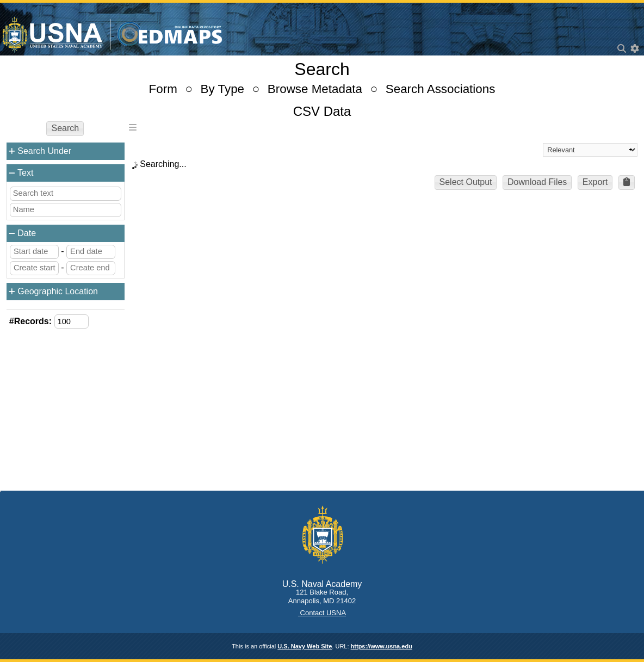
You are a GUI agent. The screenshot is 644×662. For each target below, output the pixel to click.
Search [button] (65, 128)
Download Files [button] (537, 182)
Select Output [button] (466, 182)
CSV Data (322, 111)
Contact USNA (322, 613)
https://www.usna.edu (382, 646)
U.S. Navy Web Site (305, 646)
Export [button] (595, 182)
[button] (627, 182)
